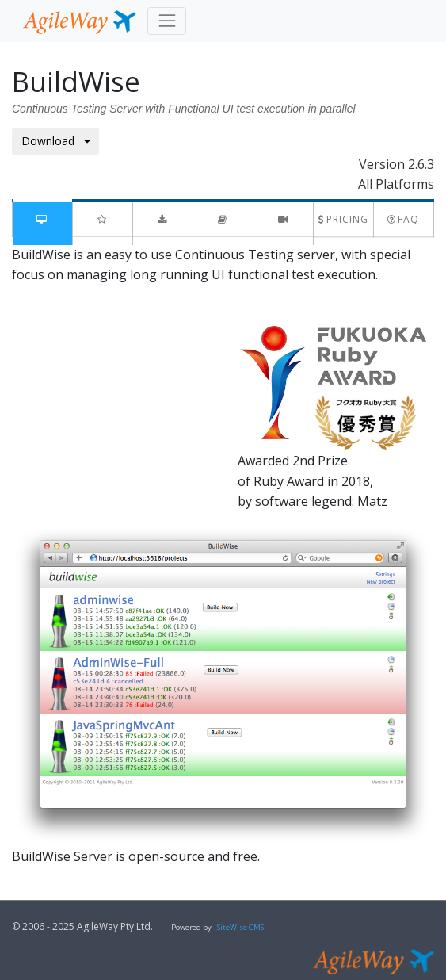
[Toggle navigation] (167, 21)
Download (56, 141)
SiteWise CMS (240, 927)
